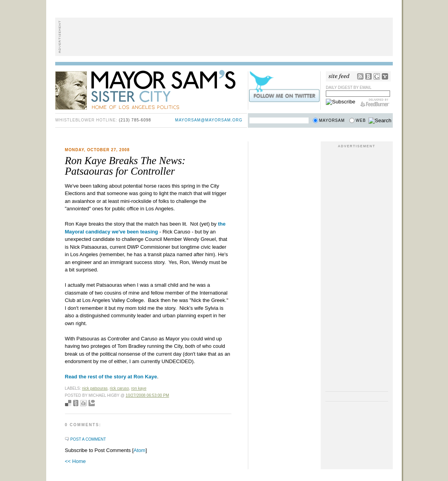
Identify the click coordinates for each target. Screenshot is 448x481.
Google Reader (377, 76)
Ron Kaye (139, 388)
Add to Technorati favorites (92, 403)
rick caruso (119, 388)
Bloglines (369, 76)
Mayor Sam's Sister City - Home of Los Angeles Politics (151, 89)
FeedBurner (375, 103)
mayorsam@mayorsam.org (209, 120)
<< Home (75, 461)
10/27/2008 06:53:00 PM (147, 395)
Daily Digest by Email (349, 88)
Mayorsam (332, 120)
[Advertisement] (224, 37)
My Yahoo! (385, 76)
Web (361, 120)
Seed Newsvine (76, 403)
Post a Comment (88, 439)
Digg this (83, 403)
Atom (139, 450)
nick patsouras (95, 388)
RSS (360, 76)
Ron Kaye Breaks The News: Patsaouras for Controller (125, 166)
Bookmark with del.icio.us (68, 403)
